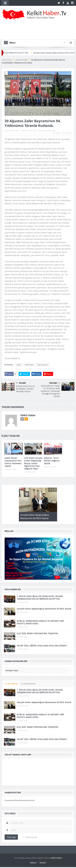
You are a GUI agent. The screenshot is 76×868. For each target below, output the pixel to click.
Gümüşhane (51, 130)
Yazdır (57, 133)
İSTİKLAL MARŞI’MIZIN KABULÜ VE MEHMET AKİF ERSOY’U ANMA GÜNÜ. (40, 622)
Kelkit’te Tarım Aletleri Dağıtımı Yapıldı (52, 461)
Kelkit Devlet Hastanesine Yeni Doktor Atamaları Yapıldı (13, 462)
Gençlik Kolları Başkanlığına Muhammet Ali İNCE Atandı (44, 609)
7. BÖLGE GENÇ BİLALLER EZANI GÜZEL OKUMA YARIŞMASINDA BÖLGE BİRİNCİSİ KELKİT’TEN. (40, 597)
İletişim (43, 863)
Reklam (33, 863)
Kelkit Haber (15, 130)
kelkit (19, 365)
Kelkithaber (29, 365)
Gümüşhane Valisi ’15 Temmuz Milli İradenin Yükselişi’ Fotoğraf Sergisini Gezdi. (51, 391)
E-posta (67, 133)
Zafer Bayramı (43, 365)
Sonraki (55, 383)
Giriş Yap (11, 837)
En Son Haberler (11, 684)
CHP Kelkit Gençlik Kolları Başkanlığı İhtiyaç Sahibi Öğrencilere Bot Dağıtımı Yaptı (33, 463)
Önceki (21, 383)
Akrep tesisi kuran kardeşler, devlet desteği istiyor (26, 389)
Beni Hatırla (30, 837)
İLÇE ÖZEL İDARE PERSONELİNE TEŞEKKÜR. (38, 633)
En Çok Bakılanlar (28, 684)
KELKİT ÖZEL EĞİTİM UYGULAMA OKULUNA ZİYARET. (42, 646)
